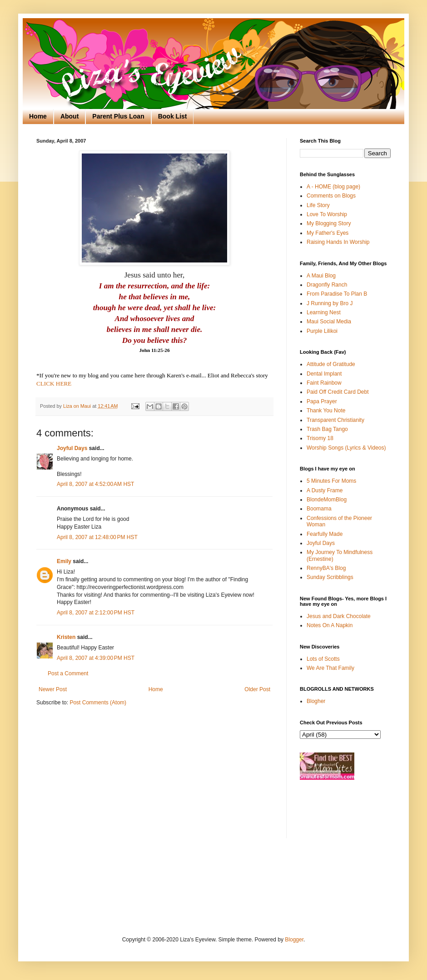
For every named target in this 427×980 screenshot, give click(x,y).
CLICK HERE (54, 384)
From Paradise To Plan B (337, 294)
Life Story (318, 205)
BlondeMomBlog (327, 500)
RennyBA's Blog (326, 568)
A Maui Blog (321, 276)
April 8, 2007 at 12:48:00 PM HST (97, 537)
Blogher (316, 701)
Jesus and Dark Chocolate (339, 616)
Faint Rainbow (324, 383)
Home (38, 116)
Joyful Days (72, 448)
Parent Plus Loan (118, 116)
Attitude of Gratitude (331, 364)
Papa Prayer (322, 401)
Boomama (319, 509)
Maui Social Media (329, 322)
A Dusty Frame (325, 490)
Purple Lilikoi (322, 331)
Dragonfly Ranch (327, 285)
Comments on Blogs (331, 196)
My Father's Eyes (328, 233)
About (70, 116)
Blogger (294, 940)
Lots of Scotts (323, 659)
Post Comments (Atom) (98, 703)
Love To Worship (327, 214)
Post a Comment (68, 673)
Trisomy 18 (320, 438)
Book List (173, 116)
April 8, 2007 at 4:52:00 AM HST (95, 484)
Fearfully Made (325, 534)
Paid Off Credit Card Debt (338, 392)
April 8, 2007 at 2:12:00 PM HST (96, 613)
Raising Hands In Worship (338, 242)
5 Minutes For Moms (331, 481)
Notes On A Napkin (330, 625)
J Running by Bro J (330, 303)
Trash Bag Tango (327, 429)
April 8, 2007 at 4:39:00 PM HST (96, 658)
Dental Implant (324, 374)
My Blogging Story (329, 223)
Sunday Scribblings (330, 577)
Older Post (257, 689)
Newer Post (53, 689)
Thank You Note (326, 411)
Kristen (66, 637)
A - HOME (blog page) (333, 187)
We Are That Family (330, 668)
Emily (64, 561)
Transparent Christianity (335, 420)
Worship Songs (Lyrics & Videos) (346, 448)
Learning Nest (324, 312)
